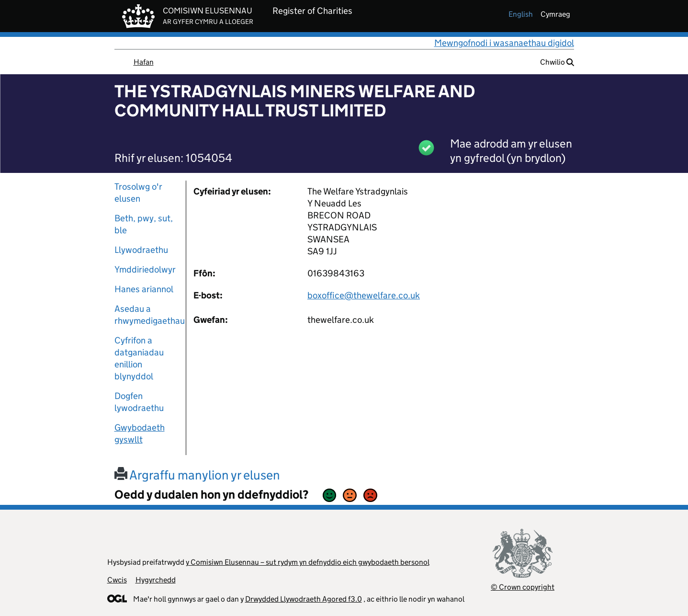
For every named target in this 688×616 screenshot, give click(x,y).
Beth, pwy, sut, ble (144, 224)
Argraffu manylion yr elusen (197, 475)
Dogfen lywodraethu (139, 402)
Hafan (144, 62)
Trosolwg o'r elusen (138, 193)
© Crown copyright (523, 587)
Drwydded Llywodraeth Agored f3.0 (304, 599)
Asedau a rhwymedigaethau (147, 315)
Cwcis (117, 580)
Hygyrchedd (156, 580)
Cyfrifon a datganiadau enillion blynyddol (139, 358)
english (521, 14)
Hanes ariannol (144, 289)
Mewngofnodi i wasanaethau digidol (504, 43)
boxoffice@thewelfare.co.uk (364, 295)
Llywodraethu (141, 250)
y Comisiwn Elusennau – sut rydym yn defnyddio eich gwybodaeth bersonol (308, 562)
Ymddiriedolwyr (145, 269)
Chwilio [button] (557, 62)
